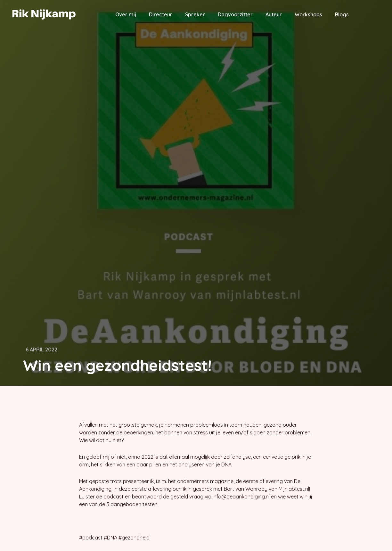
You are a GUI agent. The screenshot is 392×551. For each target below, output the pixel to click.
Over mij (126, 14)
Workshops (308, 14)
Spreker (195, 14)
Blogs (342, 14)
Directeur (161, 14)
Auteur (274, 14)
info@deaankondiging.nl (241, 497)
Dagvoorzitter (235, 14)
